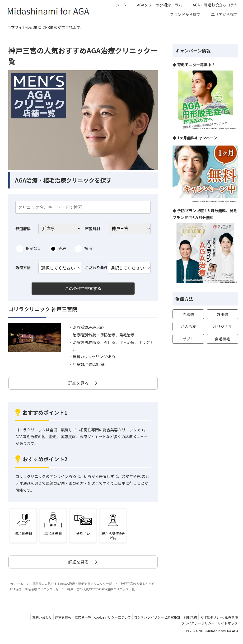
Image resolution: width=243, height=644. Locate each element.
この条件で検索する (83, 289)
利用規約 (187, 623)
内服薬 (188, 314)
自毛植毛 (222, 339)
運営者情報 (53, 623)
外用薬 (222, 314)
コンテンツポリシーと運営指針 (153, 623)
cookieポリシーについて (106, 623)
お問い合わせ (29, 623)
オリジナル (222, 326)
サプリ (188, 339)
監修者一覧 (74, 623)
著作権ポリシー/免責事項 (218, 623)
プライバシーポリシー (195, 629)
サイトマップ (227, 629)
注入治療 (188, 326)
